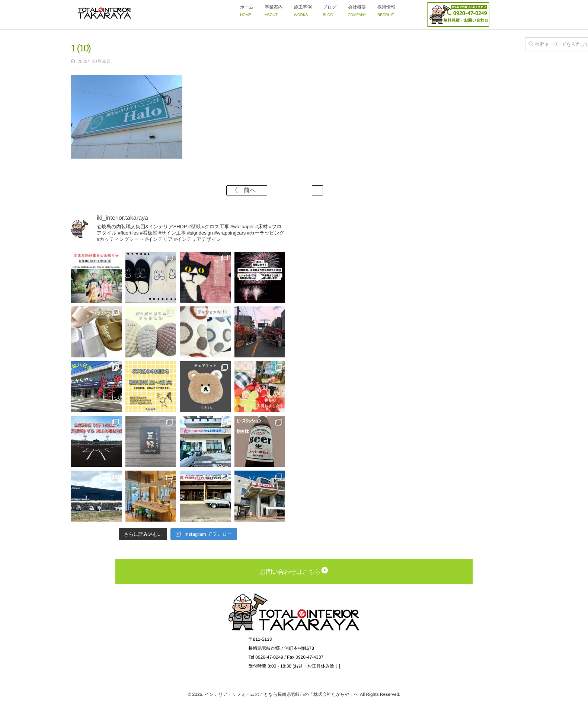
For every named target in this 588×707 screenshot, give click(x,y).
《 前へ (247, 190)
